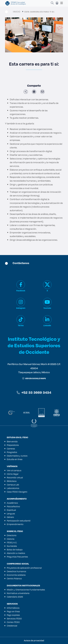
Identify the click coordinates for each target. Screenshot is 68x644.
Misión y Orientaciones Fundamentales (26, 590)
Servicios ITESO (14, 619)
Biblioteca (12, 481)
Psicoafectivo (13, 506)
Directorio (12, 535)
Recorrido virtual (15, 477)
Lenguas (11, 514)
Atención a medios (16, 553)
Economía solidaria (16, 575)
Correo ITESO (13, 622)
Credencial (12, 626)
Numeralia (12, 546)
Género (10, 517)
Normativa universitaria (18, 593)
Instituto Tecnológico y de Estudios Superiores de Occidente (34, 345)
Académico (12, 503)
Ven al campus (14, 470)
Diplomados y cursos (17, 456)
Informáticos (13, 608)
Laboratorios (13, 488)
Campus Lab (13, 485)
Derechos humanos (16, 571)
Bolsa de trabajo (15, 550)
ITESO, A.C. (12, 542)
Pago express (13, 615)
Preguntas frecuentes (17, 557)
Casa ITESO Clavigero (17, 492)
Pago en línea (13, 611)
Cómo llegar (13, 474)
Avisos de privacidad (34, 640)
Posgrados (12, 452)
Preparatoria (13, 445)
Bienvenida (12, 441)
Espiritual (11, 510)
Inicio (17, 12)
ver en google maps (34, 378)
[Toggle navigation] (61, 3)
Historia (11, 539)
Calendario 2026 (15, 597)
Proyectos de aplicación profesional (24, 568)
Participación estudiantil (19, 521)
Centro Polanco (14, 578)
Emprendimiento (15, 524)
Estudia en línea (15, 459)
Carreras (11, 449)
